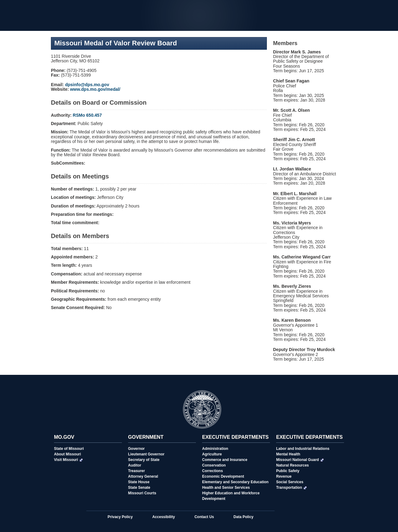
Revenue (284, 476)
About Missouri (67, 454)
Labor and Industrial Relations (303, 449)
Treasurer (137, 471)
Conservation (214, 465)
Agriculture (212, 454)
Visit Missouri (68, 460)
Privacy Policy (120, 517)
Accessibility (163, 517)
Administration (215, 449)
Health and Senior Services (226, 488)
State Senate (139, 488)
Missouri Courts (142, 493)
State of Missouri (69, 449)
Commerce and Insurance (225, 460)
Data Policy (244, 517)
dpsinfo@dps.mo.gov (87, 85)
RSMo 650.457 (87, 115)
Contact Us (204, 517)
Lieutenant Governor (146, 454)
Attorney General (143, 476)
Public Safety (288, 471)
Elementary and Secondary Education (235, 482)
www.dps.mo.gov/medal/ (95, 89)
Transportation (291, 488)
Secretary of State (144, 460)
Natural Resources (292, 465)
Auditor (135, 465)
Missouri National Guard (300, 460)
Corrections (212, 471)
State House (139, 482)
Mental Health (288, 454)
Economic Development (223, 476)
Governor (136, 449)
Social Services (290, 482)
